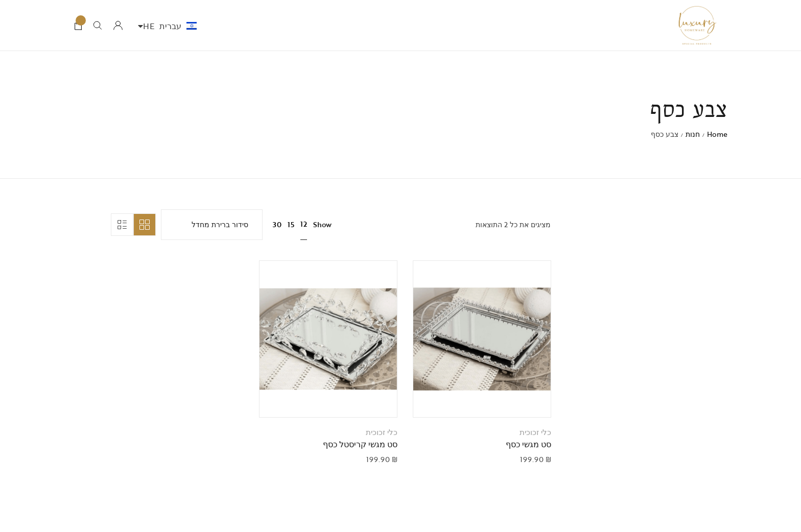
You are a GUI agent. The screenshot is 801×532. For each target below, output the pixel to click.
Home (717, 134)
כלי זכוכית (535, 432)
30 (277, 224)
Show (322, 225)
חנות (693, 134)
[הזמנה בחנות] (212, 225)
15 (291, 224)
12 (304, 224)
